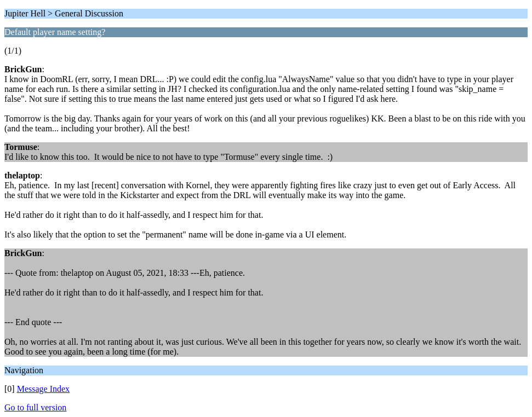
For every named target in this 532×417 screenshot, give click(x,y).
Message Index (43, 389)
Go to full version (35, 407)
